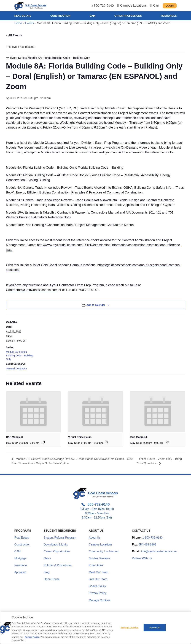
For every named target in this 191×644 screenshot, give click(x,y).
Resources (169, 16)
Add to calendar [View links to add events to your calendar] (96, 305)
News (47, 558)
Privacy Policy (98, 593)
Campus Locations (101, 545)
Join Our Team (98, 579)
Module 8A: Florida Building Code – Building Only (20, 356)
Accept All (155, 628)
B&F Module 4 (138, 437)
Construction (60, 16)
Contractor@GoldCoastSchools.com (32, 290)
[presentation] (33, 412)
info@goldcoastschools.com (159, 551)
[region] (95, 628)
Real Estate (23, 16)
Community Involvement (104, 551)
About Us (95, 538)
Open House (52, 579)
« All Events (14, 35)
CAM (92, 16)
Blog (47, 572)
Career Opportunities (57, 551)
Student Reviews (99, 558)
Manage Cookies (99, 600)
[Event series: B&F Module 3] (43, 442)
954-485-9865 (147, 545)
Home (18, 23)
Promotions (96, 565)
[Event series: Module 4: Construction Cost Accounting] (168, 442)
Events (29, 23)
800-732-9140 (104, 6)
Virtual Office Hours (80, 437)
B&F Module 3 (14, 437)
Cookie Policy (97, 586)
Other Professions (128, 16)
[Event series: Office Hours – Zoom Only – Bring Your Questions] (107, 442)
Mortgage (20, 558)
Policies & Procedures (58, 565)
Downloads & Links (56, 545)
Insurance (21, 565)
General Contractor (17, 369)
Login (170, 6)
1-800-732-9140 (152, 538)
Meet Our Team (99, 572)
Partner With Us (142, 558)
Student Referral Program (60, 538)
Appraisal (20, 572)
